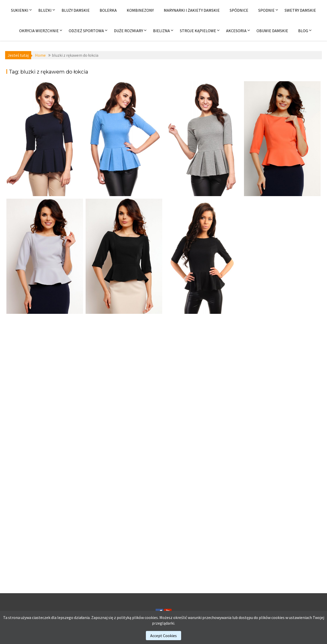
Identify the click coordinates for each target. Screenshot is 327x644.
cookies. (152, 617)
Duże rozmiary (129, 31)
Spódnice (239, 10)
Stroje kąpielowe (198, 31)
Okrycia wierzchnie (39, 31)
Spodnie (266, 10)
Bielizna (161, 31)
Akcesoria (236, 31)
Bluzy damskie (76, 10)
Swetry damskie (300, 10)
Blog (303, 31)
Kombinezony (140, 10)
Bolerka (108, 10)
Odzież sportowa (86, 31)
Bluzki (45, 10)
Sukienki (20, 10)
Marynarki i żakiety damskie (192, 10)
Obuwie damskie (272, 31)
